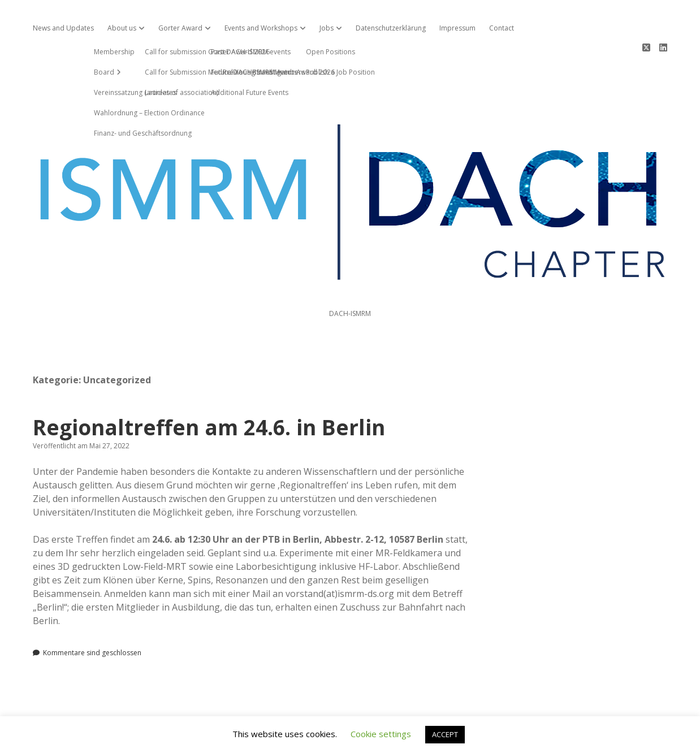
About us (122, 28)
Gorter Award (180, 28)
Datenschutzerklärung (391, 28)
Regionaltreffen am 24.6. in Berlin (209, 386)
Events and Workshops (261, 28)
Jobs (327, 28)
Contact (502, 28)
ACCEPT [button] (445, 734)
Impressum (457, 28)
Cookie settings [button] (381, 734)
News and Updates (63, 28)
